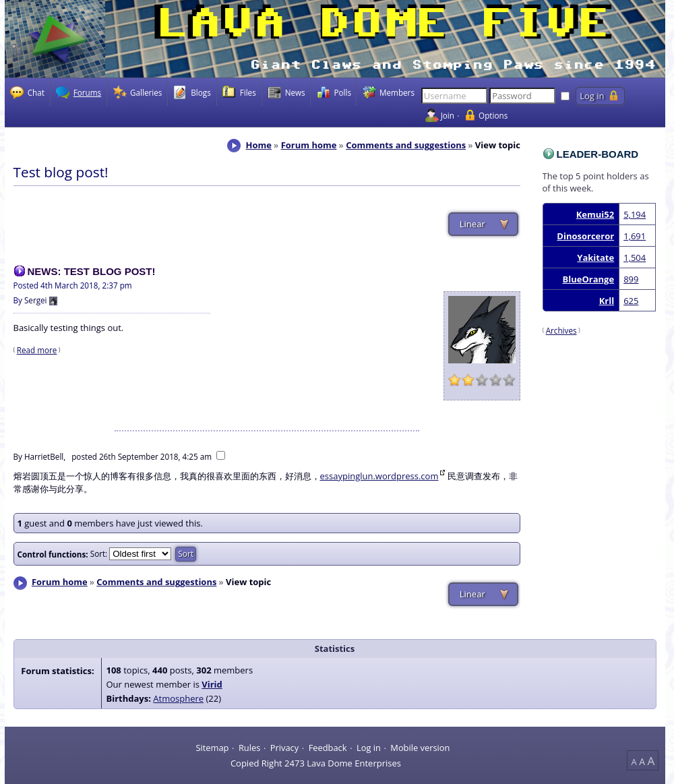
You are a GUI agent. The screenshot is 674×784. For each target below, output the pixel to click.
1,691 (635, 236)
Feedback (328, 747)
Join (448, 115)
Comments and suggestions (406, 145)
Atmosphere (178, 698)
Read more (37, 350)
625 (631, 301)
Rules (249, 747)
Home (259, 145)
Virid (212, 684)
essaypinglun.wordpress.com (379, 476)
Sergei (36, 300)
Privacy (284, 747)
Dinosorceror (585, 236)
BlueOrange (589, 279)
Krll (607, 301)
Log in (369, 747)
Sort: (99, 553)
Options (493, 115)
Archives (561, 330)
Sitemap (212, 747)
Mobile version (420, 747)
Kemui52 (595, 214)
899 (631, 279)
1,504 (635, 258)
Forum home (309, 145)
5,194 (635, 214)
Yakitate (595, 258)
